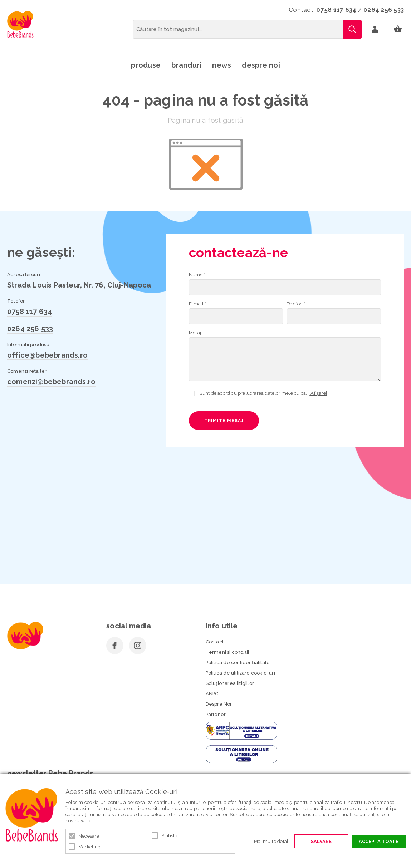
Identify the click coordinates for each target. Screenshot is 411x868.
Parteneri (216, 714)
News (222, 65)
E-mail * (198, 304)
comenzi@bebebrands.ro (51, 382)
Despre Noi (219, 704)
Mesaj (195, 333)
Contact (215, 642)
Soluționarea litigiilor (230, 683)
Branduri (186, 65)
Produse (146, 65)
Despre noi (261, 65)
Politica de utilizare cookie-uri (240, 673)
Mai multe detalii (272, 841)
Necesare (89, 836)
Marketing (89, 847)
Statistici (171, 836)
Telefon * (296, 304)
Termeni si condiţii (227, 652)
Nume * (197, 275)
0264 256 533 (384, 10)
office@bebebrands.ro (47, 355)
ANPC (212, 694)
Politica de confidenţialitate (238, 663)
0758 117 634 (336, 10)
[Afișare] (318, 393)
